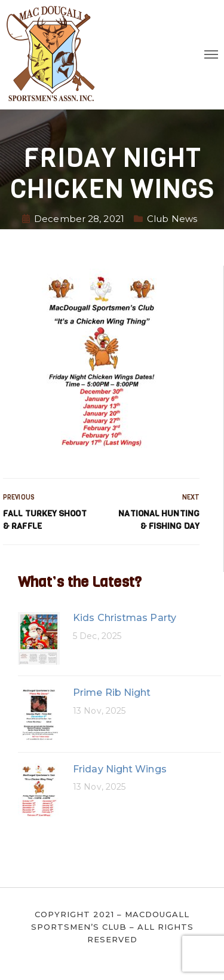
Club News (172, 219)
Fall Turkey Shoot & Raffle (45, 520)
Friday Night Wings (120, 769)
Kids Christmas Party (125, 618)
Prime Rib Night (112, 693)
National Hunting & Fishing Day (159, 520)
